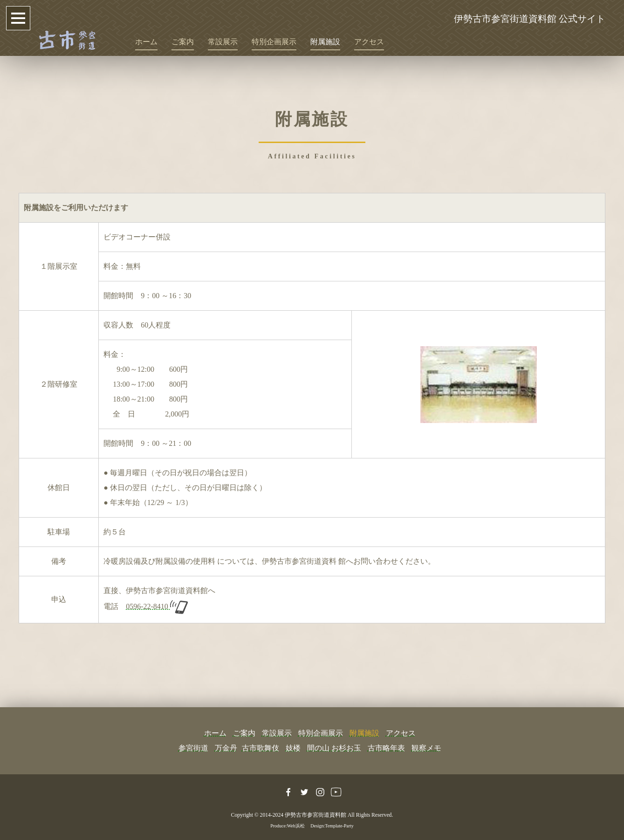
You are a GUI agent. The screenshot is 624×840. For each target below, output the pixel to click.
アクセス (369, 42)
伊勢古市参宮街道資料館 (315, 815)
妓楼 (293, 748)
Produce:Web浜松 (288, 826)
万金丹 (226, 748)
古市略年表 (386, 748)
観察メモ (426, 748)
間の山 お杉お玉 (334, 748)
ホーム (146, 42)
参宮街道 (193, 748)
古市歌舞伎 (261, 748)
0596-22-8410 (157, 606)
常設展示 (223, 42)
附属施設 (325, 42)
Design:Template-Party (332, 826)
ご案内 (183, 42)
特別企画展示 (274, 42)
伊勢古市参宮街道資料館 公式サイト (530, 19)
